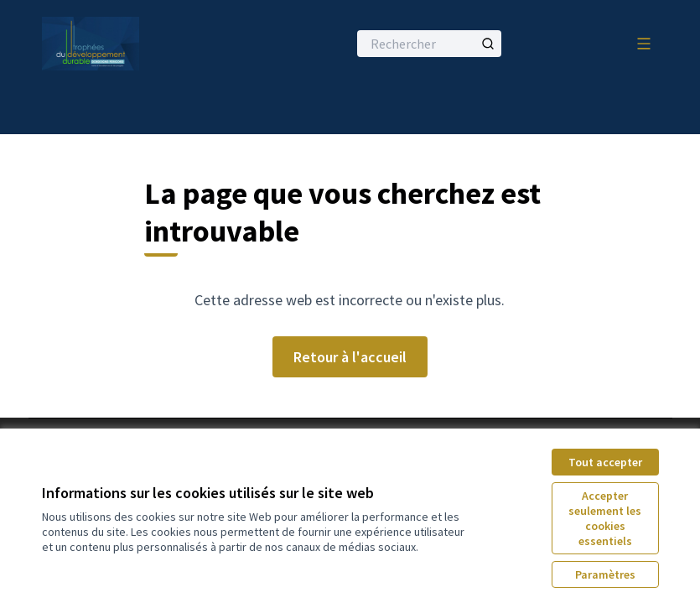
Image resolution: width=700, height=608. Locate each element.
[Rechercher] (429, 44)
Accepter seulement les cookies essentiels (605, 518)
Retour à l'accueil (350, 357)
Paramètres (605, 574)
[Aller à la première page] (153, 44)
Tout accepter (605, 462)
